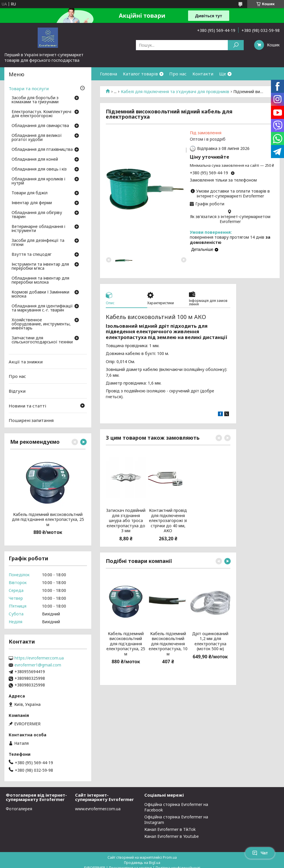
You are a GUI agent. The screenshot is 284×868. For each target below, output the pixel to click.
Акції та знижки (26, 362)
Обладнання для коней (35, 160)
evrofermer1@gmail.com (38, 665)
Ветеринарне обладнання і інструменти (38, 229)
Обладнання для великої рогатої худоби (37, 138)
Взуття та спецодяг (32, 255)
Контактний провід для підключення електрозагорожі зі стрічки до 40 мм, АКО (168, 521)
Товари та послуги (29, 88)
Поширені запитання (31, 420)
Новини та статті (27, 405)
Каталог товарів (140, 74)
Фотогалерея (19, 809)
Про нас (178, 74)
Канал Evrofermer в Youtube (172, 836)
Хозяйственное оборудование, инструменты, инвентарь (41, 324)
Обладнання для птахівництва (42, 150)
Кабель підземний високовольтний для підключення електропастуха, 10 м (168, 644)
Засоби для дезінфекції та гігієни (38, 243)
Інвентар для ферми (32, 203)
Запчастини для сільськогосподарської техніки (42, 340)
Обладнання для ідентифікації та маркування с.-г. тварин (42, 308)
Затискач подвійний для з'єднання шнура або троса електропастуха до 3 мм (126, 521)
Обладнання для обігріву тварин (37, 215)
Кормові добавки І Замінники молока (40, 294)
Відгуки (17, 391)
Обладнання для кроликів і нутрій (38, 181)
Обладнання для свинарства (40, 126)
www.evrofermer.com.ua (98, 809)
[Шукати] (236, 45)
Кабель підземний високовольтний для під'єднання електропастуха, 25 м (126, 644)
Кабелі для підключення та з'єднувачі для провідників (175, 92)
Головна (109, 74)
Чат (260, 853)
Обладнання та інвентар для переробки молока (40, 280)
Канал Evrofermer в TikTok (170, 829)
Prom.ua (170, 857)
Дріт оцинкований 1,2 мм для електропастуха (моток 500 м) (210, 641)
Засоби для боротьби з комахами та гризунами (35, 100)
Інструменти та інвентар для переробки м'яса (40, 267)
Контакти (203, 74)
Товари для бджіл (30, 193)
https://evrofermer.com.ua (39, 658)
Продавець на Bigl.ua (142, 863)
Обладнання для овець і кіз (39, 169)
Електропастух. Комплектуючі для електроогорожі (41, 114)
